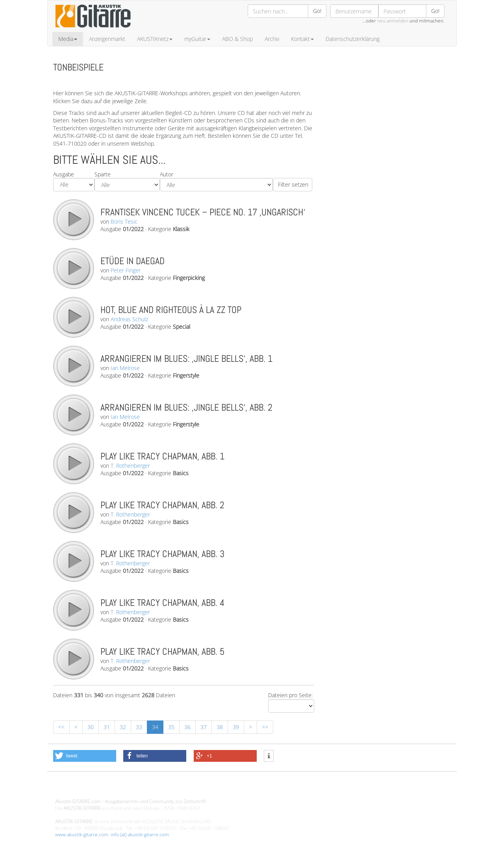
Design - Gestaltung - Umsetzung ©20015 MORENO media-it (120, 788)
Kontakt (302, 39)
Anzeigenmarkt (107, 39)
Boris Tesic (124, 221)
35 (171, 727)
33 (139, 727)
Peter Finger (126, 270)
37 (204, 727)
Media (68, 39)
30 (91, 727)
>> (265, 727)
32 (123, 727)
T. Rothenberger (130, 466)
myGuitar (197, 39)
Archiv (272, 39)
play (73, 219)
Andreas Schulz (129, 319)
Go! (317, 11)
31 (107, 727)
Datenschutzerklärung (353, 39)
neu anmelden (393, 21)
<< (61, 727)
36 (187, 727)
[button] (85, 756)
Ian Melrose (125, 368)
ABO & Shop (237, 39)
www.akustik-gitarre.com (82, 834)
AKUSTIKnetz (155, 39)
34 (155, 727)
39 (236, 727)
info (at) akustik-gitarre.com (140, 834)
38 (220, 727)
